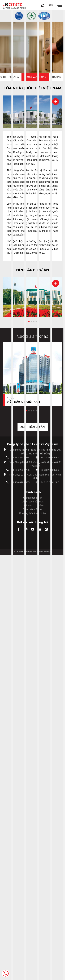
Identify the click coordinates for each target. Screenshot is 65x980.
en (51, 5)
